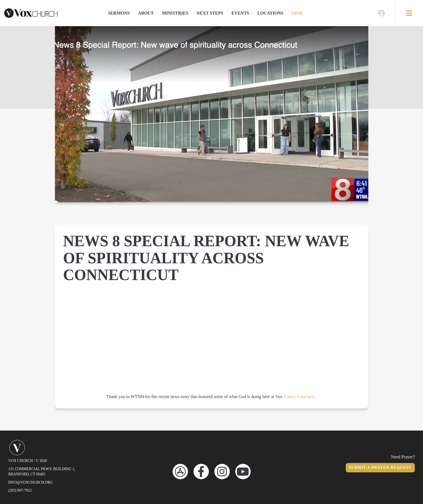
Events (240, 13)
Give (297, 13)
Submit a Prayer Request (380, 468)
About (146, 13)
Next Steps (210, 13)
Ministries (175, 13)
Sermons (119, 13)
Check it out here (300, 397)
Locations (270, 13)
